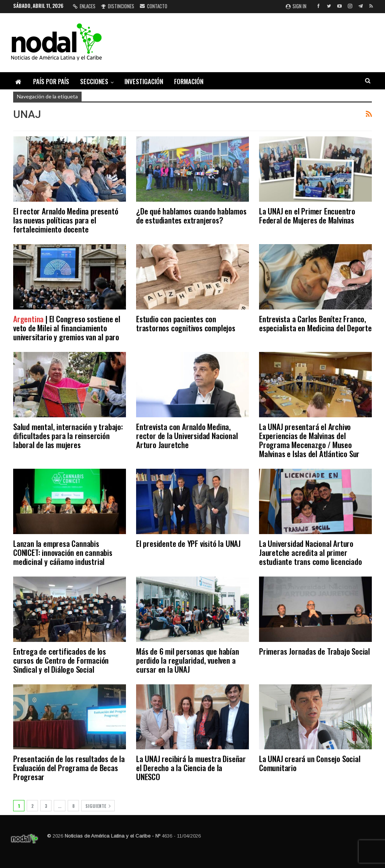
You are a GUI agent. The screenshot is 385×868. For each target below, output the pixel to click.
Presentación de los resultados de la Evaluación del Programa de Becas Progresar (69, 768)
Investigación (144, 81)
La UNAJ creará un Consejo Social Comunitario (310, 763)
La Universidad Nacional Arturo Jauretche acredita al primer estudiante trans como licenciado (311, 552)
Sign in (296, 6)
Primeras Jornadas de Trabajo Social (315, 651)
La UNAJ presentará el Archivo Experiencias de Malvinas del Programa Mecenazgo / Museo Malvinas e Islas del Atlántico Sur (309, 440)
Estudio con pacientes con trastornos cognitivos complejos (186, 323)
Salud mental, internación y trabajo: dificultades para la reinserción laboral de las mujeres (68, 436)
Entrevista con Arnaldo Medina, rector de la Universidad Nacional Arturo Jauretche (187, 436)
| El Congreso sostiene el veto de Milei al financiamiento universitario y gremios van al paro (67, 328)
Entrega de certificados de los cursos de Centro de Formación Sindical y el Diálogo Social (61, 660)
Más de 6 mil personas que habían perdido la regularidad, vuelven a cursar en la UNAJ (188, 660)
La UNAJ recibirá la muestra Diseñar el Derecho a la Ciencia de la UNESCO (191, 768)
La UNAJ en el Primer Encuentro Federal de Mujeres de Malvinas (307, 215)
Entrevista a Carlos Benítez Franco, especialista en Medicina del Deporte (315, 323)
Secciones (94, 81)
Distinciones (118, 6)
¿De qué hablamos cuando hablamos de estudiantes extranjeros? (191, 215)
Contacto (154, 6)
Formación (189, 81)
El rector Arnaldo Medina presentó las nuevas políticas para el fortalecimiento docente (66, 220)
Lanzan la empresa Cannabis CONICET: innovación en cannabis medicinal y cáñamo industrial (63, 552)
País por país (51, 81)
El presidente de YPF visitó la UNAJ (188, 543)
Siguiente (98, 806)
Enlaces (84, 6)
